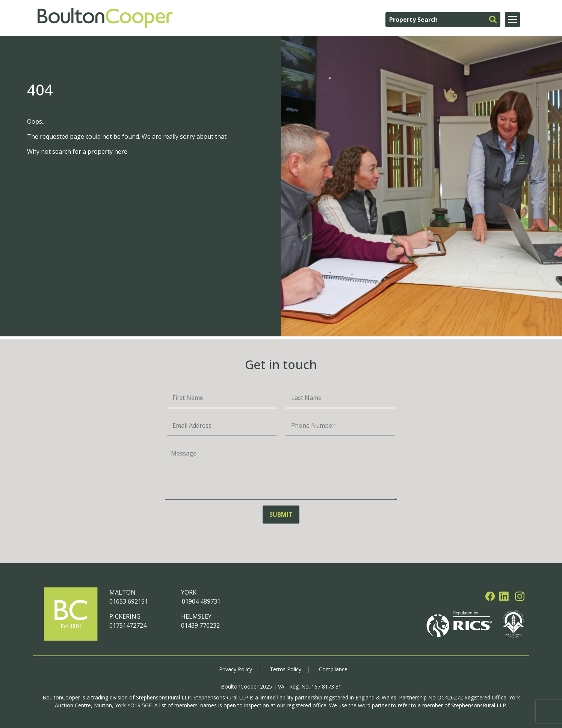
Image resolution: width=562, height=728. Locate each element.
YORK (189, 592)
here (121, 151)
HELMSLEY (196, 616)
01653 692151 (129, 601)
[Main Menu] (512, 20)
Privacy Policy (236, 669)
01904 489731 (201, 601)
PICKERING (125, 616)
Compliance (333, 669)
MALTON (122, 592)
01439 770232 (200, 625)
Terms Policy (286, 669)
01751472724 (128, 625)
